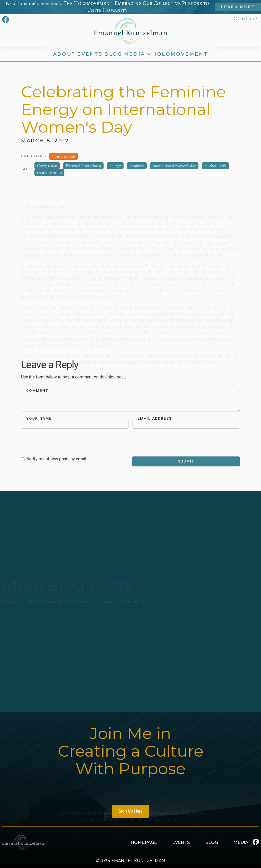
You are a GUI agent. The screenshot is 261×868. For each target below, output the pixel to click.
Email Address (155, 419)
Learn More (238, 7)
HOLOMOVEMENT (180, 54)
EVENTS (90, 54)
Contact (246, 19)
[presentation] (61, 443)
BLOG (113, 54)
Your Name (39, 419)
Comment (37, 391)
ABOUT (64, 54)
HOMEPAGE (144, 842)
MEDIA (135, 54)
